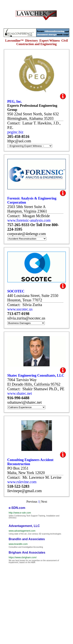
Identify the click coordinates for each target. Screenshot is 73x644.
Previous (32, 502)
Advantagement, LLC (24, 526)
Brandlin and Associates (27, 539)
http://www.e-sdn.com (20, 513)
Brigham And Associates (27, 553)
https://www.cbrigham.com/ (22, 557)
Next (44, 502)
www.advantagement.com (22, 531)
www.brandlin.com (18, 544)
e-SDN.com (17, 508)
